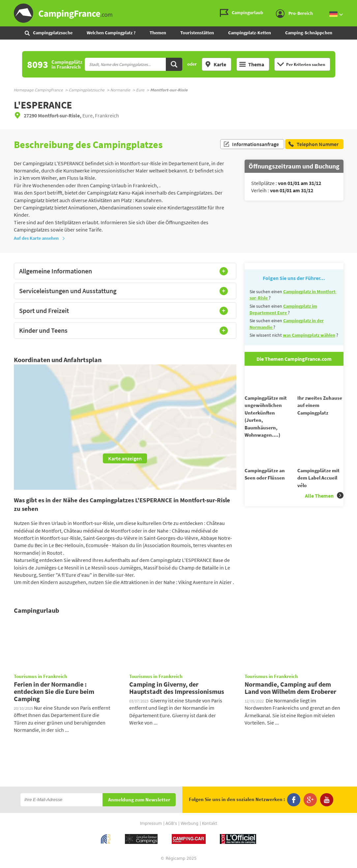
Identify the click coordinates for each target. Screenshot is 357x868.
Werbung (190, 823)
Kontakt (210, 823)
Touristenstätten (197, 33)
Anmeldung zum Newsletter (139, 800)
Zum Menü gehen (349, 5)
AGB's (171, 823)
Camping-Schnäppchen (309, 33)
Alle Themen (324, 507)
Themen (158, 33)
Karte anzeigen (125, 458)
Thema (252, 64)
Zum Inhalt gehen (352, 5)
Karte (215, 64)
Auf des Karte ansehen (40, 238)
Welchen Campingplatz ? (111, 33)
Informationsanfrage (251, 144)
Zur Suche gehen (356, 5)
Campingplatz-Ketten (250, 33)
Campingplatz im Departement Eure (283, 309)
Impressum (151, 823)
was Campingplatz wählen (309, 335)
